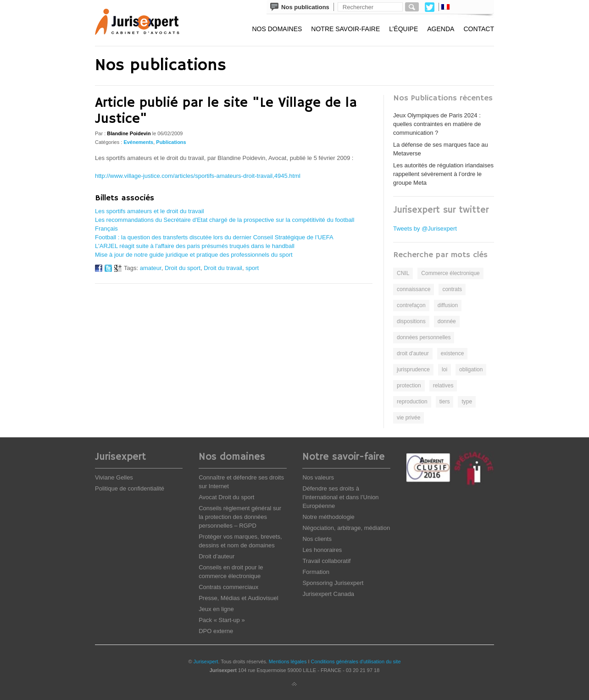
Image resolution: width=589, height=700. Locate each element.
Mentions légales (288, 661)
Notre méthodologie (328, 517)
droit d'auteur (413, 353)
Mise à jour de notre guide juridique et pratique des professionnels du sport (194, 255)
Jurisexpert (206, 661)
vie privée (408, 418)
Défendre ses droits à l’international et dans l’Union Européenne (340, 497)
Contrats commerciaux (228, 587)
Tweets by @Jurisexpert (425, 229)
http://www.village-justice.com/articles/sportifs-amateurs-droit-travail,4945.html (198, 176)
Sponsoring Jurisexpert (333, 583)
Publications (171, 142)
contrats (452, 289)
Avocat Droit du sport (226, 497)
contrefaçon (411, 305)
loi (445, 369)
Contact (479, 29)
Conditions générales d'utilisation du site (356, 661)
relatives (443, 386)
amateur (151, 268)
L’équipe (403, 29)
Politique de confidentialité (130, 488)
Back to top (294, 684)
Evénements (138, 142)
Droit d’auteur (217, 556)
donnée (447, 321)
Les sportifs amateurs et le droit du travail (150, 211)
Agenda (441, 29)
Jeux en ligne (216, 609)
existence (453, 353)
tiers (445, 402)
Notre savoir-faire (345, 29)
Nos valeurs (318, 477)
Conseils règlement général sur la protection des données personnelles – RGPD (240, 517)
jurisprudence (413, 369)
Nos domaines (277, 29)
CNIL (403, 273)
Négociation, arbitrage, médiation (346, 528)
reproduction (412, 402)
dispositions (411, 321)
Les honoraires (322, 550)
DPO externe (216, 631)
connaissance (414, 289)
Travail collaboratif (326, 561)
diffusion (448, 305)
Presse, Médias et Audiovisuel (238, 598)
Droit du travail (223, 268)
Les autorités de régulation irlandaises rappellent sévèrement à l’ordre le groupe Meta (443, 174)
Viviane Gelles (114, 477)
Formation (316, 572)
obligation (471, 369)
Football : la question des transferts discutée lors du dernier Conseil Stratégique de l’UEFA (214, 237)
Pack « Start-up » (222, 620)
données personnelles (424, 337)
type (467, 402)
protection (409, 386)
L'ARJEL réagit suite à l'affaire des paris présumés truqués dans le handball (195, 246)
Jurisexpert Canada (328, 594)
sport (252, 268)
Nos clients (317, 539)
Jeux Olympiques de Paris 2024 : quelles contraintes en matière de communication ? (437, 124)
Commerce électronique (450, 273)
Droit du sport (183, 268)
